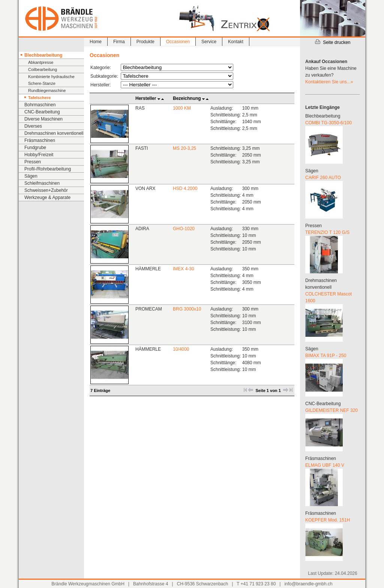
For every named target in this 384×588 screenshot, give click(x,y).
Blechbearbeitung (43, 55)
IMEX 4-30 (184, 269)
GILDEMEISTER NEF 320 (331, 410)
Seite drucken (332, 42)
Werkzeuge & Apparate (47, 198)
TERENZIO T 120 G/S (327, 232)
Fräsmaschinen (40, 140)
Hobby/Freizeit (39, 155)
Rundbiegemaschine (47, 90)
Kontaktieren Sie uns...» (329, 82)
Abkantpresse (41, 62)
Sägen (31, 176)
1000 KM (182, 108)
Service (209, 42)
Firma (119, 42)
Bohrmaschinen (40, 105)
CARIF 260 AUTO (323, 178)
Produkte (145, 42)
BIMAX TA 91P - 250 (326, 356)
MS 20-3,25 (184, 148)
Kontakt (236, 42)
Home (96, 42)
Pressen (33, 162)
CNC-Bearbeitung (42, 112)
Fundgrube (35, 148)
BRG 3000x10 (187, 309)
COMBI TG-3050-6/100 (328, 123)
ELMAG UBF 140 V (325, 465)
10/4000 (181, 349)
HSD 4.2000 (185, 188)
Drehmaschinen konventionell (54, 133)
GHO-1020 (184, 229)
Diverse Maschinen (43, 119)
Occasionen (178, 42)
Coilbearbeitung (43, 69)
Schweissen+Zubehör (46, 190)
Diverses (33, 126)
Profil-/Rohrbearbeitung (48, 169)
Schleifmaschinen (42, 183)
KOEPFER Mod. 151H (328, 520)
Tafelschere (39, 98)
